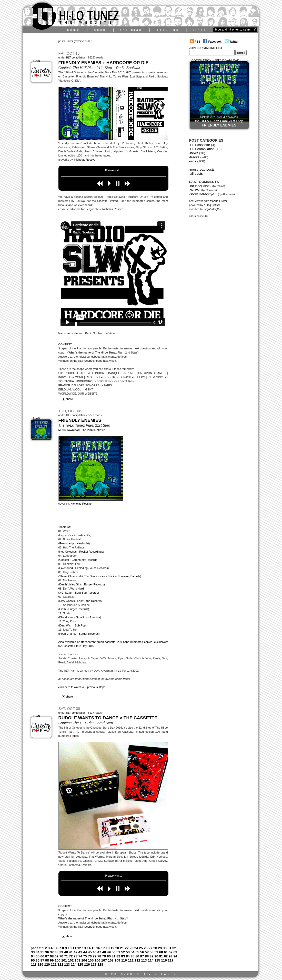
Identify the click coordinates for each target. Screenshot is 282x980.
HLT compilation (76, 57)
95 (33, 960)
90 (156, 956)
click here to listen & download (219, 121)
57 (147, 952)
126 (87, 964)
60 (161, 952)
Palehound (66, 568)
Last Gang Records (89, 601)
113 (144, 960)
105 (91, 960)
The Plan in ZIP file (93, 430)
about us (168, 30)
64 (33, 956)
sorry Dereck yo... (204, 194)
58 (152, 952)
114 (151, 960)
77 (94, 956)
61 (166, 952)
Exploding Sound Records (92, 568)
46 (94, 952)
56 (142, 952)
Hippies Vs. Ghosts (71, 535)
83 (123, 956)
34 (38, 952)
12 (79, 948)
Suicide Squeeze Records (124, 576)
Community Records (84, 560)
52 (123, 952)
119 (40, 964)
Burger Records (94, 584)
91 (161, 956)
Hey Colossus (68, 552)
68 (52, 956)
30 (165, 948)
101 (64, 960)
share (67, 399)
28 (155, 948)
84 (128, 956)
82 (118, 956)
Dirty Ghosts (67, 601)
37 (52, 952)
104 (84, 960)
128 (100, 964)
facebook (90, 361)
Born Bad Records (86, 593)
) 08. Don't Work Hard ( (82, 589)
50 (114, 952)
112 (137, 960)
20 (117, 948)
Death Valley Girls (70, 584)
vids (193, 161)
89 (152, 956)
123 (67, 964)
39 (61, 952)
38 (57, 952)
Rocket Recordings (91, 552)
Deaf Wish (66, 625)
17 (103, 948)
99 (52, 960)
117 (170, 960)
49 (109, 952)
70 (61, 956)
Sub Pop (80, 625)
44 (85, 952)
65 (38, 956)
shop (100, 30)
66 (42, 956)
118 (34, 964)
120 (47, 964)
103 (77, 960)
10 (70, 948)
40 (66, 952)
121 (54, 964)
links (200, 30)
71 (66, 956)
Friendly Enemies (80, 420)
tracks (195, 157)
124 (74, 964)
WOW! (195, 190)
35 (42, 952)
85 (133, 956)
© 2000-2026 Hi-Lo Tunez (141, 974)
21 (122, 948)
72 (71, 956)
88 (147, 956)
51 (118, 952)
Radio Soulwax (94, 333)
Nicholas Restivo (85, 160)
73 (75, 956)
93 (171, 956)
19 (112, 948)
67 (47, 956)
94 (175, 956)
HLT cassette (200, 145)
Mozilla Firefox (219, 201)
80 (109, 956)
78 (99, 956)
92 (166, 956)
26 (146, 948)
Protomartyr (67, 543)
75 (85, 956)
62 (171, 952)
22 (127, 948)
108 (111, 960)
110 (124, 960)
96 (38, 960)
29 (160, 948)
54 (133, 952)
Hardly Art (83, 543)
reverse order (83, 41)
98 (47, 960)
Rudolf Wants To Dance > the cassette (108, 718)
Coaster (64, 560)
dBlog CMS (211, 205)
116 (164, 960)
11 (74, 948)
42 (75, 952)
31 (170, 948)
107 (104, 960)
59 (156, 952)
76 (90, 956)
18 (108, 948)
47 (99, 952)
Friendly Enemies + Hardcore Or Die (104, 63)
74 (80, 956)
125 (80, 964)
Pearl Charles (68, 634)
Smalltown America (88, 617)
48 (104, 952)
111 (131, 960)
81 (114, 956)
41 (71, 952)
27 (150, 948)
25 (141, 948)
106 (97, 960)
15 (93, 948)
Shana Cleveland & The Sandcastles (82, 576)
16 (98, 948)
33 (33, 952)
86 (137, 956)
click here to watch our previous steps (82, 687)
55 (137, 952)
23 (131, 948)
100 (57, 960)
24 (136, 948)
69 (57, 956)
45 (90, 952)
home (74, 30)
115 (157, 960)
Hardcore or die (68, 333)
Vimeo (112, 333)
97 (42, 960)
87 (142, 956)
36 (47, 952)
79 (104, 956)
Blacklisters (66, 617)
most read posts (202, 169)
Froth (63, 609)
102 (71, 960)
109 (117, 960)
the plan (132, 30)
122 (60, 964)
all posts (197, 174)
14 (89, 948)
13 (84, 948)
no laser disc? (201, 186)
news (194, 153)
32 (174, 948)
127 (94, 964)
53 (128, 952)
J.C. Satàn (66, 593)
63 (175, 952)
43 (80, 952)
